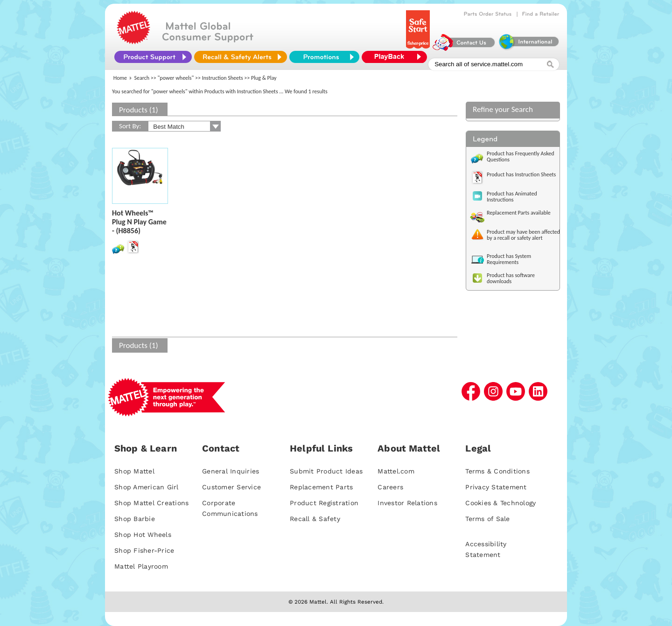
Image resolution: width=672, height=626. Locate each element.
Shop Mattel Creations (151, 503)
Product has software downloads (511, 278)
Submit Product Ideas (326, 471)
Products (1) (139, 110)
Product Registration (324, 503)
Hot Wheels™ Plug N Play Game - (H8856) (139, 222)
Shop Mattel (134, 471)
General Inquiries (231, 471)
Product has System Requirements (509, 259)
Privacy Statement (496, 487)
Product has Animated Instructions (512, 197)
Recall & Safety (315, 519)
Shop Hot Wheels (143, 535)
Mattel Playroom (141, 566)
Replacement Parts (321, 487)
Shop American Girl (147, 487)
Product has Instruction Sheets (521, 174)
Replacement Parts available (519, 213)
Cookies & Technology (500, 503)
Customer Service (231, 487)
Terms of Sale (487, 519)
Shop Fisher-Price (144, 550)
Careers (390, 487)
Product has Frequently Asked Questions (521, 156)
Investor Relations (407, 503)
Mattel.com (396, 471)
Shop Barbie (135, 519)
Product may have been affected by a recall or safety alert (523, 235)
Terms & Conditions (497, 471)
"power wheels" (176, 78)
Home (120, 78)
